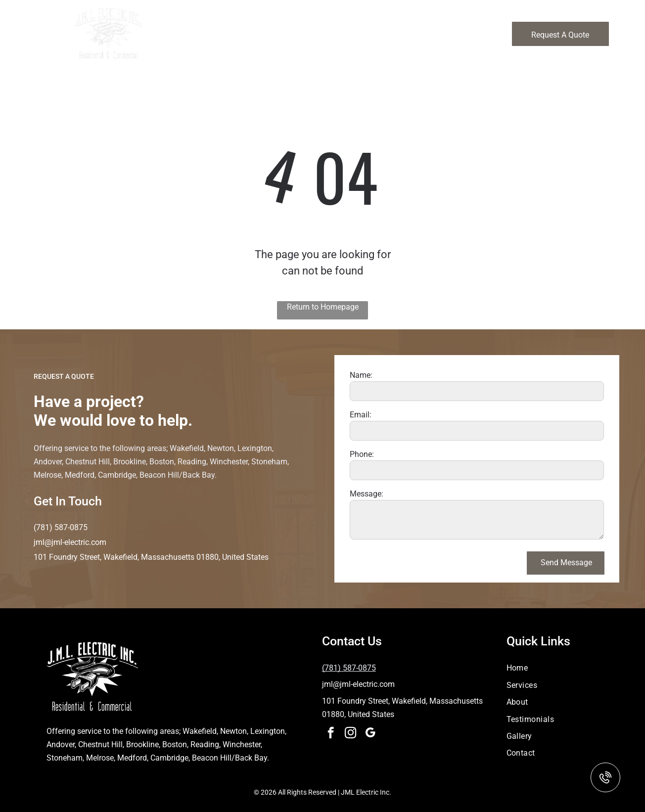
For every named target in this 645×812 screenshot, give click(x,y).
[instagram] (350, 734)
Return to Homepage (323, 307)
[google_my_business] (370, 734)
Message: (367, 494)
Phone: (362, 454)
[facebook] (331, 734)
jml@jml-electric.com (70, 542)
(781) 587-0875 (61, 527)
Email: (361, 415)
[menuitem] (259, 26)
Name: (361, 375)
